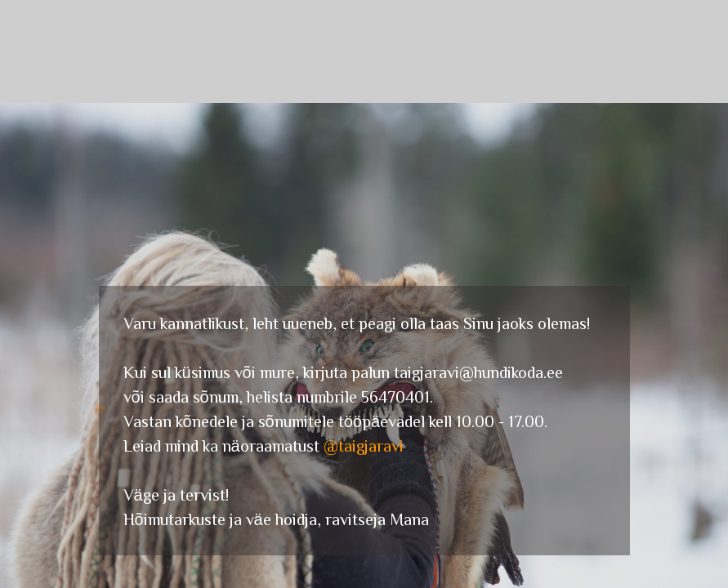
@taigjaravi (364, 445)
